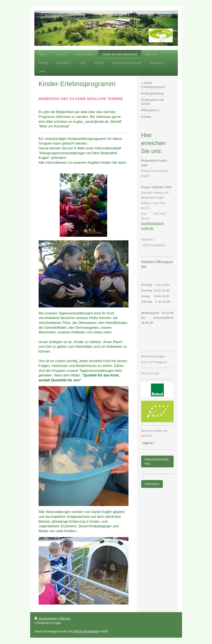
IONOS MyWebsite (85, 631)
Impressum (152, 484)
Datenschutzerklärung (157, 461)
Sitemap (65, 618)
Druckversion (46, 618)
